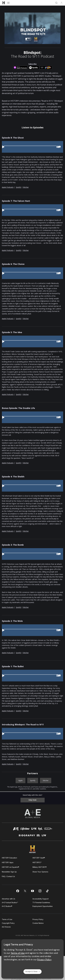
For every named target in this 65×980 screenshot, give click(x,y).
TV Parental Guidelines (41, 902)
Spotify (18, 187)
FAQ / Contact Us (8, 876)
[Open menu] (8, 3)
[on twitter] (25, 891)
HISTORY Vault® (39, 858)
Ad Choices (6, 927)
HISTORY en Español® (10, 867)
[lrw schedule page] (44, 836)
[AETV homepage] (16, 829)
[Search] (56, 3)
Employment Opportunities (43, 906)
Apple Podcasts (8, 187)
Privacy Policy (38, 919)
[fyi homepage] (40, 829)
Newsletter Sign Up (9, 872)
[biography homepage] (27, 836)
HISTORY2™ (37, 862)
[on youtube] (32, 891)
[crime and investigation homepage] (38, 836)
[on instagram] (40, 891)
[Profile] (62, 3)
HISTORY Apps (8, 862)
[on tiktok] (47, 891)
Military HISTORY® (40, 867)
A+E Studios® (7, 906)
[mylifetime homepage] (25, 829)
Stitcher (26, 187)
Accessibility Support (41, 899)
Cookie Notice (38, 923)
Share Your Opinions (40, 872)
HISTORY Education (9, 858)
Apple (21, 780)
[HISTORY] (4, 3)
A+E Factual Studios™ (10, 902)
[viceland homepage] (48, 829)
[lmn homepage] (34, 829)
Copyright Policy (8, 923)
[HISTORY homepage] (33, 849)
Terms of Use (7, 919)
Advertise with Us (9, 899)
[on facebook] (18, 891)
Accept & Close (33, 971)
